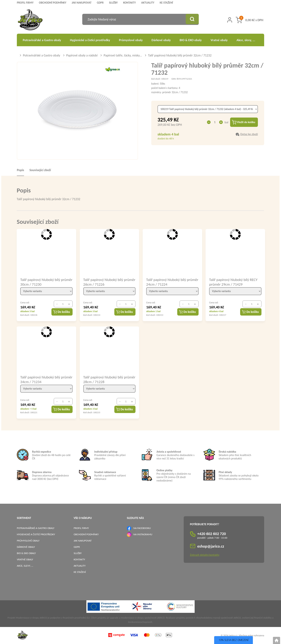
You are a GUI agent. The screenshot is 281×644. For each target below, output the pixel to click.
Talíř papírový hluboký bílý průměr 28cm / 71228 (103, 379)
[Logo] (30, 20)
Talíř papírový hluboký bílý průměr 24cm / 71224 (166, 282)
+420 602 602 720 (212, 534)
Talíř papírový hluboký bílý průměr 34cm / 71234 (40, 379)
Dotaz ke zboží (249, 134)
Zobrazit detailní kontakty (205, 555)
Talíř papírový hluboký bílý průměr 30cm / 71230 (40, 282)
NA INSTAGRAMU (143, 534)
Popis (20, 170)
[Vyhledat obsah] (192, 19)
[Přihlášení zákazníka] (230, 20)
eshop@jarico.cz (211, 546)
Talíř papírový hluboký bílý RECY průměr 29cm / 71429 (233, 282)
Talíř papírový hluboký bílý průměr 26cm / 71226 (103, 282)
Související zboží (40, 170)
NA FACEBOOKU (142, 528)
